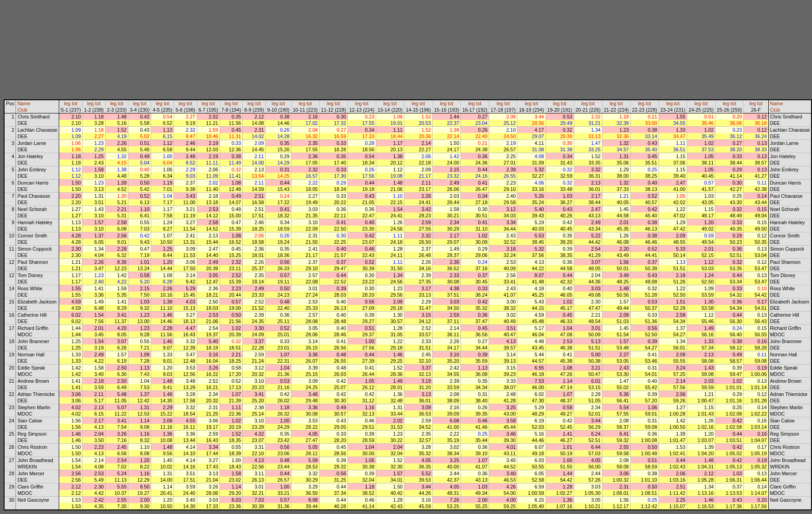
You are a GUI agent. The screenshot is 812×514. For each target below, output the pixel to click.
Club (22, 110)
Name (24, 103)
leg (67, 103)
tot (75, 103)
